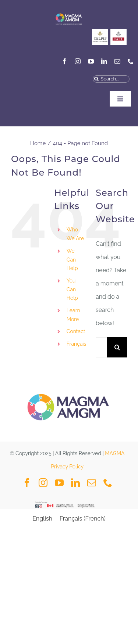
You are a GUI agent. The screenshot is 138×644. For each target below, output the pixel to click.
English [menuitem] (42, 519)
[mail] (117, 61)
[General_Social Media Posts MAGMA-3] (118, 32)
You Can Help (72, 289)
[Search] (96, 79)
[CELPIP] (100, 32)
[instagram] (78, 61)
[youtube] (91, 61)
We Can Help (72, 260)
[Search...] (111, 79)
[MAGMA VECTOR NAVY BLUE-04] (69, 13)
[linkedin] (104, 61)
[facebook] (64, 61)
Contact (76, 331)
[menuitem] (76, 344)
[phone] (131, 61)
